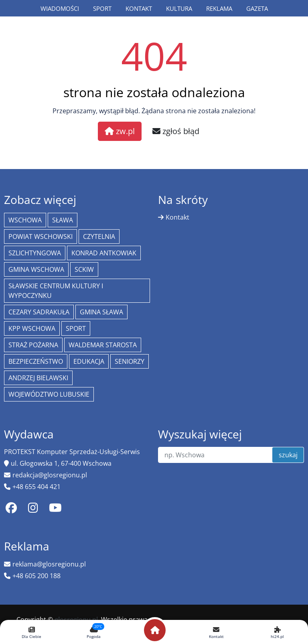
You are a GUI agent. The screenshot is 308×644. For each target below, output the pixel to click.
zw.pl (120, 131)
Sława (63, 220)
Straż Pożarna (33, 345)
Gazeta (257, 8)
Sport (102, 8)
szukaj (288, 455)
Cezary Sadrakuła (39, 312)
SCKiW (84, 269)
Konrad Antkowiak (104, 253)
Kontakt (139, 8)
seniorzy (130, 361)
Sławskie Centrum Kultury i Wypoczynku (56, 291)
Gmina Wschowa (36, 269)
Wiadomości (60, 8)
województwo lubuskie (49, 394)
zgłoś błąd (176, 131)
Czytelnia (99, 236)
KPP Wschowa (32, 328)
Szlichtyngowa (35, 253)
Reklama (219, 8)
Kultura (179, 8)
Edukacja (89, 361)
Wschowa (25, 220)
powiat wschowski (41, 236)
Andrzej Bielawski (38, 378)
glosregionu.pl (76, 620)
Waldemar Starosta (103, 345)
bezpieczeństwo (36, 361)
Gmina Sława (101, 312)
